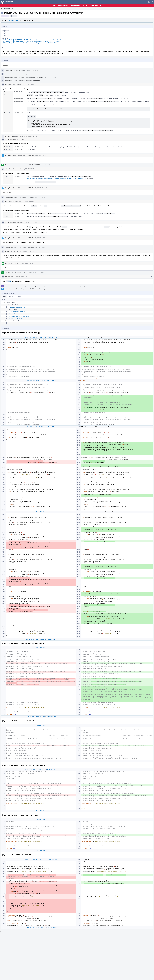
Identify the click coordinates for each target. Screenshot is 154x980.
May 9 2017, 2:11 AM (40, 247)
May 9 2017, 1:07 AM (31, 222)
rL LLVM (5, 65)
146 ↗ (6, 213)
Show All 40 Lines (41, 811)
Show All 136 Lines (41, 337)
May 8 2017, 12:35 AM (32, 70)
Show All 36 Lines (41, 512)
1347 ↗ (7, 113)
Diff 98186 (31, 188)
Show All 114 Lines (41, 380)
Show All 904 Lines (41, 427)
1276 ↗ (7, 101)
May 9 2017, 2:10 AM (40, 238)
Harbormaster (9, 165)
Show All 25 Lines (41, 819)
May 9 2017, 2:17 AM (29, 251)
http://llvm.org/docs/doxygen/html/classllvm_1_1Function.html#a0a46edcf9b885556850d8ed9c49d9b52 (57, 179)
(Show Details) (39, 78)
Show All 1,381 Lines (40, 639)
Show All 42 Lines (41, 770)
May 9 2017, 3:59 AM (100, 286)
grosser (8, 32)
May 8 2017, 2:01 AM (41, 136)
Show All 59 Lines (40, 717)
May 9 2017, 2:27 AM (27, 277)
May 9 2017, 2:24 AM (27, 263)
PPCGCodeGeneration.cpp (17, 307)
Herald (7, 74)
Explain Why (90, 286)
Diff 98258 (31, 238)
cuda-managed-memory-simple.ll (19, 312)
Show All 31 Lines (41, 648)
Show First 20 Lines (30, 337)
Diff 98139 (31, 155)
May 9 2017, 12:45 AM (28, 201)
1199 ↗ (7, 98)
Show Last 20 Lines (52, 639)
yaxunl (29, 74)
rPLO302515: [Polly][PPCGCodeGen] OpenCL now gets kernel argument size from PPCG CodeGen (31, 41)
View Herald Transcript (45, 74)
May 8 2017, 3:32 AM (28, 169)
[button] (152, 2)
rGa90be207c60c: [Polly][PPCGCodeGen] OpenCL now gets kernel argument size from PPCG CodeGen (33, 40)
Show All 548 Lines (41, 859)
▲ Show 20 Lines (30, 380)
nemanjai (35, 74)
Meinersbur (9, 34)
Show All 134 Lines (40, 761)
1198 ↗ (7, 92)
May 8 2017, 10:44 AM (41, 197)
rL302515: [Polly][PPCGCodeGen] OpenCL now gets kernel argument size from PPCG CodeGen (30, 43)
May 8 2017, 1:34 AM (28, 85)
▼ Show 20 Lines (52, 337)
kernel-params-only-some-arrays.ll (19, 316)
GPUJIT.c (12, 323)
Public (14, 16)
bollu (7, 36)
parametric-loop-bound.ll (16, 318)
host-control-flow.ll (15, 314)
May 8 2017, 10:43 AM (41, 188)
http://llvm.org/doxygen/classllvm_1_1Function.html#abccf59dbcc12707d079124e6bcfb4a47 (83, 182)
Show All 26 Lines (41, 725)
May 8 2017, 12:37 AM (50, 78)
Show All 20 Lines (41, 851)
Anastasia (23, 74)
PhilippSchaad (13, 20)
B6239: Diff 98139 (34, 165)
